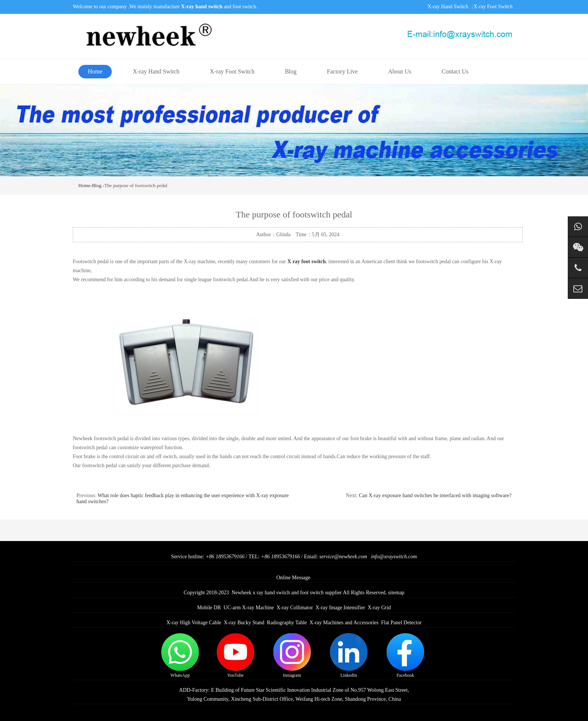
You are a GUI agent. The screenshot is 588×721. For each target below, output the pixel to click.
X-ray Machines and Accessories (344, 623)
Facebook (405, 656)
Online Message (293, 578)
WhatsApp (180, 656)
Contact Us (455, 71)
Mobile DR (209, 608)
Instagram (292, 656)
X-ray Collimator (295, 608)
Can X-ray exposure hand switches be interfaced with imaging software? (435, 495)
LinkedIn (349, 656)
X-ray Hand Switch (448, 7)
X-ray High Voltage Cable (194, 623)
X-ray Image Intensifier (340, 608)
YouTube (235, 656)
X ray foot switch (306, 262)
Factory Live (342, 71)
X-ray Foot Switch (493, 7)
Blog (291, 71)
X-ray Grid (379, 608)
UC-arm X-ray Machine (249, 608)
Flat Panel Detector (401, 623)
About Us (400, 71)
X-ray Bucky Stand (244, 623)
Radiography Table (287, 623)
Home (95, 71)
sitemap (396, 593)
